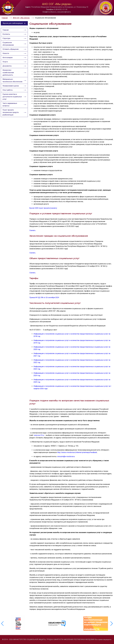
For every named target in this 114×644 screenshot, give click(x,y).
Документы (7, 66)
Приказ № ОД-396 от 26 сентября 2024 (44, 297)
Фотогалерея (8, 58)
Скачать (32, 230)
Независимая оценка (11, 86)
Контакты (6, 34)
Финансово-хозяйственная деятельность (8, 73)
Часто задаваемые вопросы (10, 105)
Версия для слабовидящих (14, 23)
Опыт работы (8, 90)
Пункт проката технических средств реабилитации (11, 112)
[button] (112, 624)
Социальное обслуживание (8, 44)
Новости (6, 53)
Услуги (5, 62)
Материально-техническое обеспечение (12, 80)
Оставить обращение (11, 49)
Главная (6, 30)
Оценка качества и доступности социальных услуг (12, 97)
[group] (18, 624)
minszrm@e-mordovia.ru (66, 456)
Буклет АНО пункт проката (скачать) (43, 208)
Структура (6, 38)
